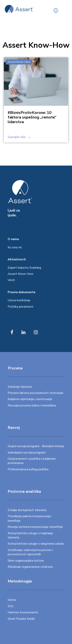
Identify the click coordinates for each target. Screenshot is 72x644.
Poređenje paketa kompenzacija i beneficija (30, 518)
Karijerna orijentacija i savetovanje (30, 399)
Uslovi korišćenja (19, 300)
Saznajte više (19, 137)
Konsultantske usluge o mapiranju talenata (30, 535)
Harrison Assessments (23, 612)
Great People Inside (21, 619)
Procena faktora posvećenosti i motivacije (36, 393)
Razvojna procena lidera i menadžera (32, 405)
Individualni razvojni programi (27, 453)
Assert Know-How (20, 274)
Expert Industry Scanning (24, 268)
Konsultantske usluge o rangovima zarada (36, 544)
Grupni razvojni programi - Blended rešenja (36, 446)
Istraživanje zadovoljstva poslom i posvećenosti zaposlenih (30, 552)
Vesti (11, 280)
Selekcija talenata (20, 387)
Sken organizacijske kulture (26, 561)
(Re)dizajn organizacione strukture (30, 567)
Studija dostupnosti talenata (27, 510)
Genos (12, 600)
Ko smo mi (15, 247)
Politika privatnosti (20, 307)
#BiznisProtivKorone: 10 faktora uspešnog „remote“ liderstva (32, 117)
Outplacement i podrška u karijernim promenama (32, 461)
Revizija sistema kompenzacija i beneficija (35, 527)
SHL (11, 606)
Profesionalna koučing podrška (28, 469)
